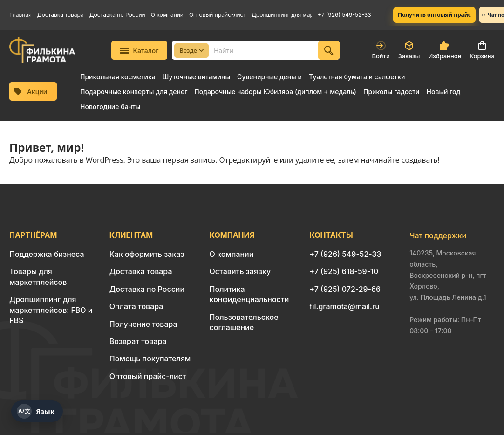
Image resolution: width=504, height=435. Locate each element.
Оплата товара (136, 306)
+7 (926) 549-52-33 (344, 15)
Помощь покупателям (150, 359)
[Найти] (329, 50)
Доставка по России (117, 15)
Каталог (139, 51)
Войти (381, 50)
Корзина (482, 50)
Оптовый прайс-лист (218, 15)
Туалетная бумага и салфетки (357, 77)
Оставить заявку (240, 271)
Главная (20, 15)
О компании (167, 15)
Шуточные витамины (196, 77)
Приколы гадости (392, 92)
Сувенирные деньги (269, 77)
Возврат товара (138, 341)
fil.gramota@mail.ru (344, 306)
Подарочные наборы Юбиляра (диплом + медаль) (275, 92)
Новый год (444, 92)
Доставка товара (61, 15)
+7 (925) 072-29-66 (345, 289)
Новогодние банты (110, 107)
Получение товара (143, 324)
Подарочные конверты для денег (134, 92)
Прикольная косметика (118, 77)
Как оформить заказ (147, 254)
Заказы (409, 50)
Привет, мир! (47, 147)
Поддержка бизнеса (47, 254)
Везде (191, 50)
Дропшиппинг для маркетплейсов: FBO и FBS (282, 15)
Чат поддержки (438, 235)
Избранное (445, 50)
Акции (31, 92)
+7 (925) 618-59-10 (344, 271)
